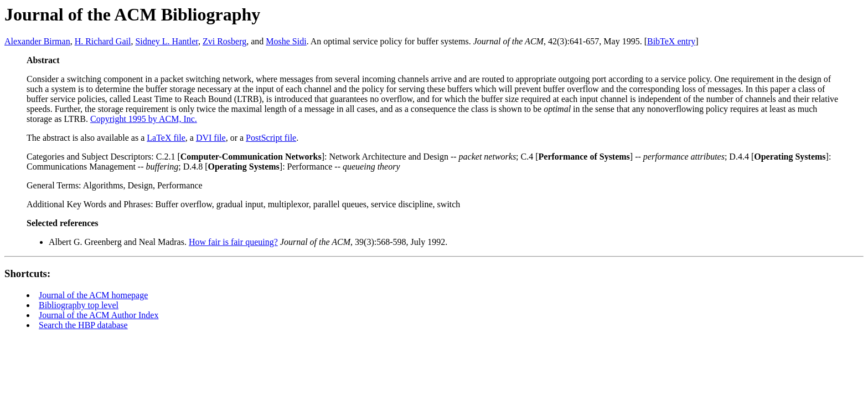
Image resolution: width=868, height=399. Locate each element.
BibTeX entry (671, 41)
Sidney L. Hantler (167, 41)
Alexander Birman (37, 41)
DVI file (211, 138)
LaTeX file (166, 138)
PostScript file (271, 138)
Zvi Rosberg (224, 41)
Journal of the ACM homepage (93, 295)
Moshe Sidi (286, 41)
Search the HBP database (83, 325)
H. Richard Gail (103, 41)
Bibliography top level (79, 305)
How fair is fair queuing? (233, 242)
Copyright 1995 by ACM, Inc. (144, 119)
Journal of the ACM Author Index (99, 315)
